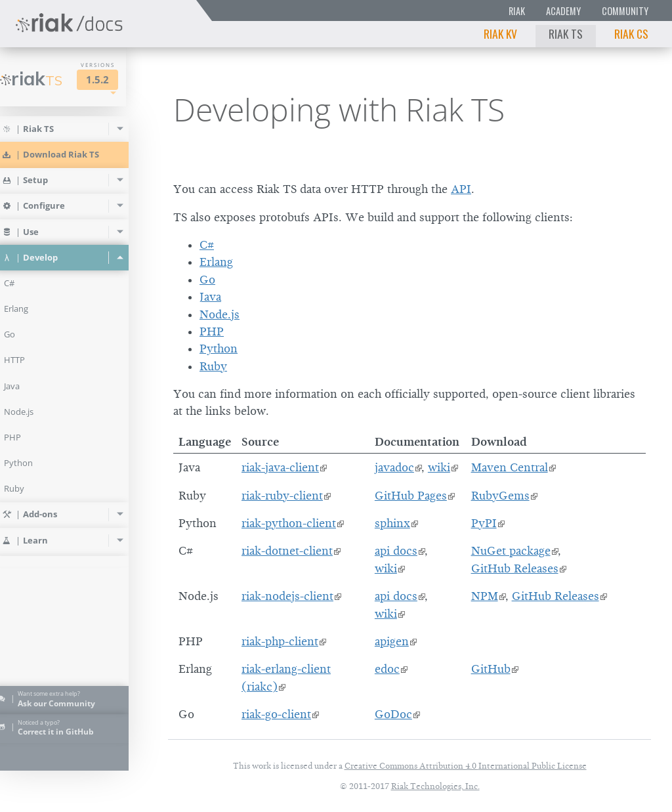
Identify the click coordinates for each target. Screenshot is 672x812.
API (461, 189)
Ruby (213, 366)
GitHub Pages (411, 496)
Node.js (220, 314)
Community (625, 11)
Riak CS (631, 33)
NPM (485, 596)
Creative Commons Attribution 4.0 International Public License (466, 766)
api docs (396, 551)
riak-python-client (289, 523)
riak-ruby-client (282, 496)
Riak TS (566, 33)
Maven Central (510, 467)
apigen (392, 641)
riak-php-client (280, 641)
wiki (439, 467)
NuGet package (511, 551)
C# (207, 245)
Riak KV (500, 33)
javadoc (394, 467)
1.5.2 (116, 80)
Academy (563, 11)
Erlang (216, 262)
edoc (387, 669)
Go (207, 280)
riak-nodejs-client (287, 596)
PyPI (484, 523)
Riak (517, 11)
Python (219, 349)
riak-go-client (276, 714)
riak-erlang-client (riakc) (286, 677)
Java (210, 297)
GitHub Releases (515, 568)
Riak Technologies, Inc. (435, 786)
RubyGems (500, 496)
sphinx (392, 523)
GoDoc (393, 714)
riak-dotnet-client (287, 551)
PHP (212, 331)
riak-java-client (280, 467)
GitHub (491, 669)
